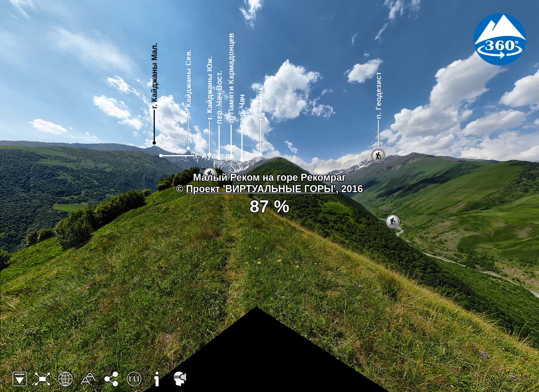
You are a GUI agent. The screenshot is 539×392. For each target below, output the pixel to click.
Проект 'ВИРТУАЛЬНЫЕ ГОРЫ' (261, 189)
